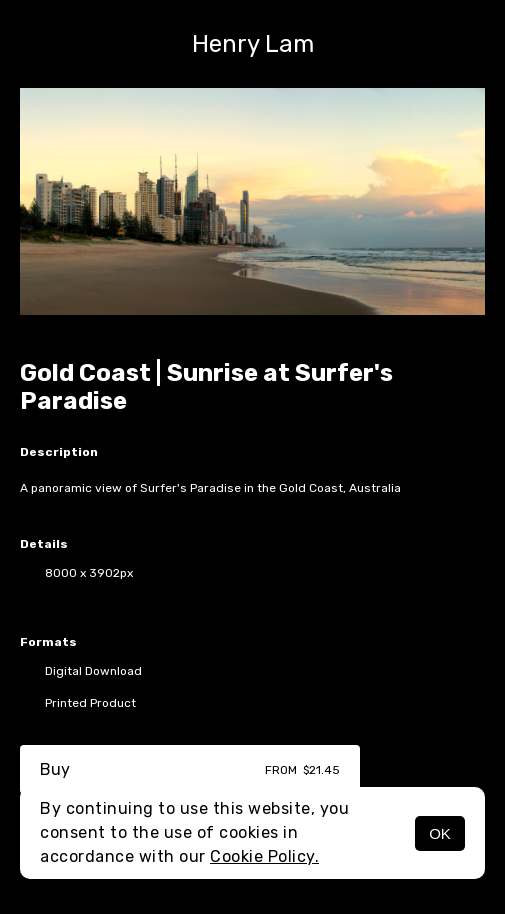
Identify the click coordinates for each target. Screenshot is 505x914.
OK (440, 833)
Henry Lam (253, 44)
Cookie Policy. (264, 856)
